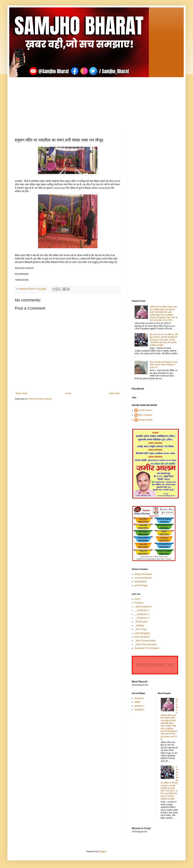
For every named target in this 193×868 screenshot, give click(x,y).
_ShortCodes (141, 622)
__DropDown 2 (142, 614)
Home (68, 393)
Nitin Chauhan (145, 415)
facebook (139, 698)
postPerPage (141, 585)
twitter (138, 702)
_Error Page (141, 629)
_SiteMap (139, 626)
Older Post (114, 393)
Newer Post (22, 393)
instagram (139, 710)
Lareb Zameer (145, 410)
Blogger (102, 851)
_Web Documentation (145, 641)
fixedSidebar (141, 582)
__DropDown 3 (142, 618)
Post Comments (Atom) (40, 399)
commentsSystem (143, 578)
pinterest (139, 706)
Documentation (142, 637)
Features (139, 603)
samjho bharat (145, 420)
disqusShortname (143, 574)
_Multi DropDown (143, 607)
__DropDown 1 (142, 610)
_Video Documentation (146, 644)
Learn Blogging (142, 633)
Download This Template (147, 648)
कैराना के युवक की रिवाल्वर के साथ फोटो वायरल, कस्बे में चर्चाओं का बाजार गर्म (164, 365)
